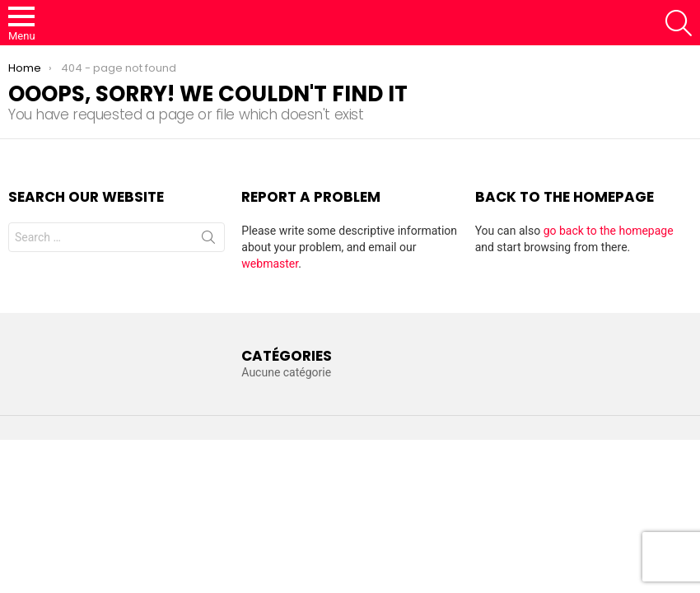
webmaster (270, 264)
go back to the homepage (609, 231)
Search (208, 240)
